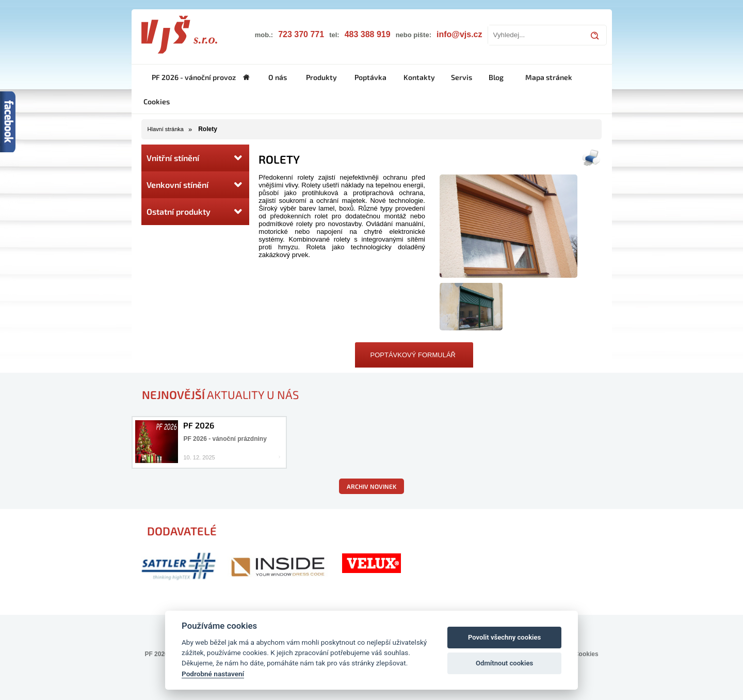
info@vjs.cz (459, 34)
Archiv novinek (372, 486)
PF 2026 (199, 425)
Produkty (321, 77)
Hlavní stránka (166, 129)
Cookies (157, 101)
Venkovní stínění (195, 185)
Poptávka (370, 77)
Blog (496, 77)
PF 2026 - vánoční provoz (194, 77)
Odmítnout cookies (504, 663)
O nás (278, 77)
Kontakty (419, 77)
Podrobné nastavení (213, 674)
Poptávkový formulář (413, 355)
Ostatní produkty (195, 212)
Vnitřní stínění (195, 158)
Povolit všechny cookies (504, 637)
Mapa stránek (549, 77)
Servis (462, 77)
